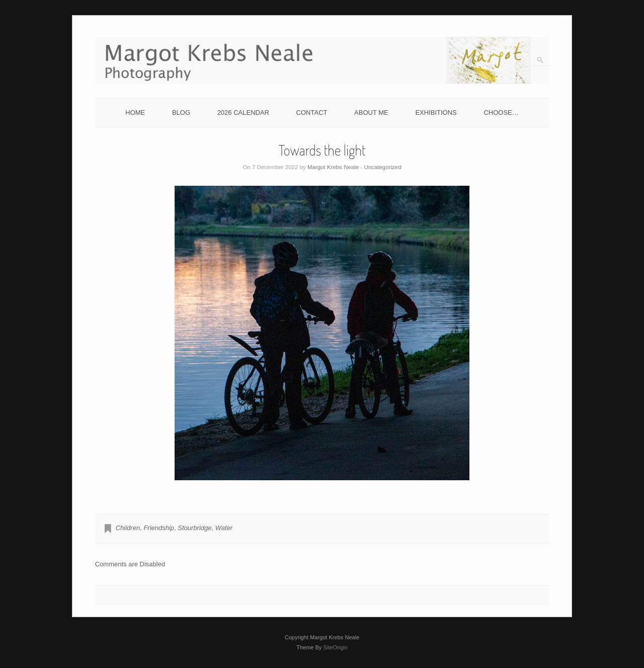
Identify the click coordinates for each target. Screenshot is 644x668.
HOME (135, 113)
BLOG (181, 113)
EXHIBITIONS (436, 113)
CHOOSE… (501, 113)
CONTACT (312, 113)
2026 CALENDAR (243, 113)
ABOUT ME (371, 113)
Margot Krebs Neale (333, 167)
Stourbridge (194, 528)
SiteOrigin (335, 647)
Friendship (159, 528)
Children (128, 528)
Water (224, 528)
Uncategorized (382, 167)
